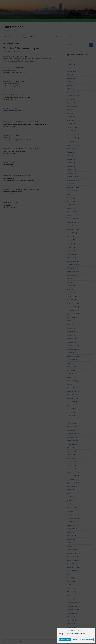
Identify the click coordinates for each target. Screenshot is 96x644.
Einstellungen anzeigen (87, 639)
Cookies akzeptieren (65, 639)
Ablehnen (75, 639)
